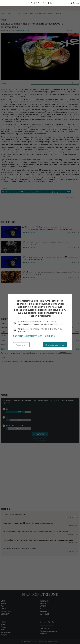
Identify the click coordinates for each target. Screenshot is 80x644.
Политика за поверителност (27, 336)
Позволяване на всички (55, 345)
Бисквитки (50, 336)
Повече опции (21, 345)
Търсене (74, 3)
